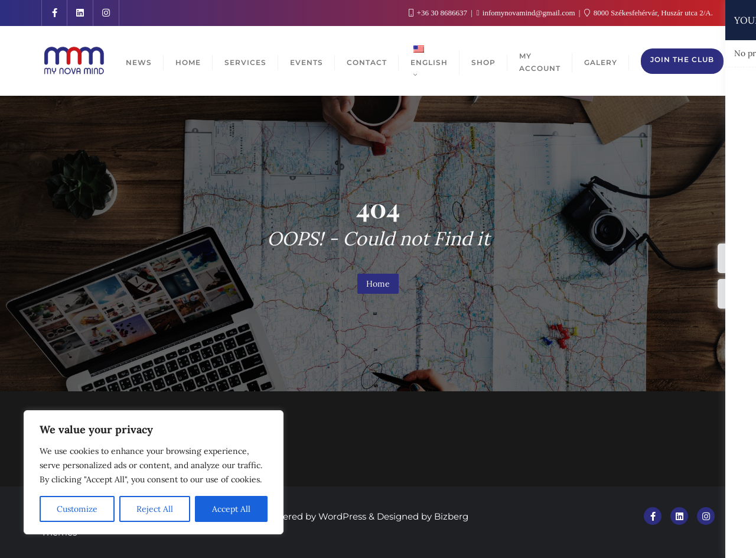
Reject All (155, 509)
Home (378, 284)
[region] (154, 472)
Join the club (682, 59)
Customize (77, 509)
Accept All (231, 509)
